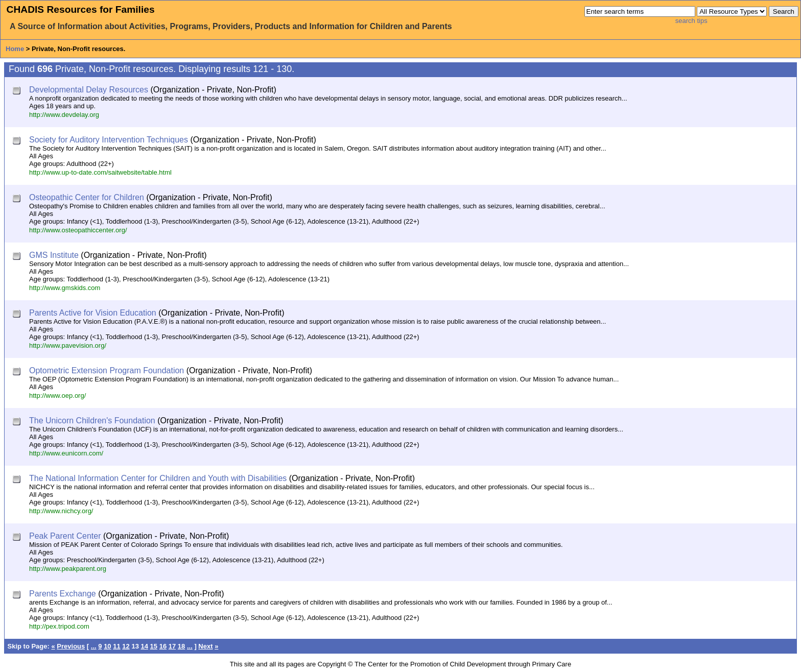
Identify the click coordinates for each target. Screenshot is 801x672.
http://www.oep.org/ (57, 395)
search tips (691, 21)
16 (163, 646)
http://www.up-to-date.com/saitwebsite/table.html (100, 172)
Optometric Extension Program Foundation (107, 370)
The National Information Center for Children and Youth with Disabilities (158, 478)
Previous (71, 646)
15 (154, 646)
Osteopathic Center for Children (87, 197)
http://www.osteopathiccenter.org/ (78, 230)
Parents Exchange (63, 594)
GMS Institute (54, 255)
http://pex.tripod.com (59, 626)
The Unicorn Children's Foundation (92, 421)
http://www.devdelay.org (64, 115)
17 (172, 646)
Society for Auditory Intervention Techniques (109, 140)
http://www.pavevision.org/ (68, 345)
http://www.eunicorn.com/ (66, 453)
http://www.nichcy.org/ (61, 511)
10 (107, 646)
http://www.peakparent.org (68, 569)
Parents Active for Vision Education (93, 313)
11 (116, 646)
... (94, 646)
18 (181, 646)
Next (205, 646)
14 (144, 646)
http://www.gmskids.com (65, 288)
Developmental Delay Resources (89, 90)
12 (126, 646)
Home (15, 49)
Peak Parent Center (65, 536)
